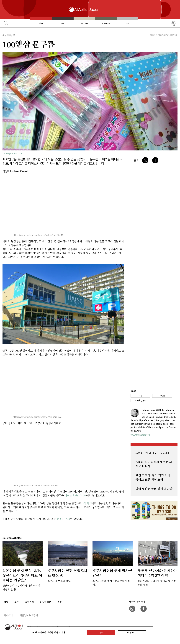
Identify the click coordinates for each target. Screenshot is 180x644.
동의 (101, 633)
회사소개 (8, 615)
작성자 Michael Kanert (15, 171)
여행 (41, 24)
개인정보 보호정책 (29, 615)
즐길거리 (84, 24)
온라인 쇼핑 (63, 519)
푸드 (63, 24)
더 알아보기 (132, 633)
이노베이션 (106, 24)
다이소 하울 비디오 (75, 495)
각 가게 (88, 503)
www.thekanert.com (140, 435)
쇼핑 (128, 24)
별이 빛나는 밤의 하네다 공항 (154, 489)
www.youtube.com (13, 153)
